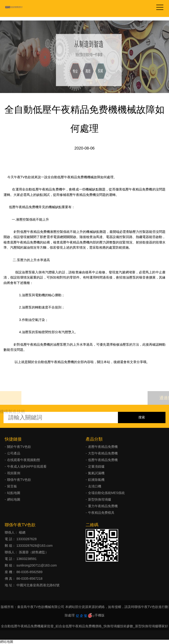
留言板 (12, 486)
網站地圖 (14, 499)
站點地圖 (14, 493)
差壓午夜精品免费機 (103, 447)
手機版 (100, 615)
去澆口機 (95, 486)
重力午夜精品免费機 (103, 506)
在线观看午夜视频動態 (24, 460)
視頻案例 (14, 473)
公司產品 (14, 453)
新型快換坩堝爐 (100, 499)
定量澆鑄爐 (96, 466)
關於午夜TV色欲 (19, 447)
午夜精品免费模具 (101, 513)
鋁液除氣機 (96, 480)
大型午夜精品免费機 (103, 453)
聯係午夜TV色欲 (19, 480)
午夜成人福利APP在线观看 (27, 466)
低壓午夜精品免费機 (103, 460)
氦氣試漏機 (96, 473)
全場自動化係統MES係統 (106, 493)
